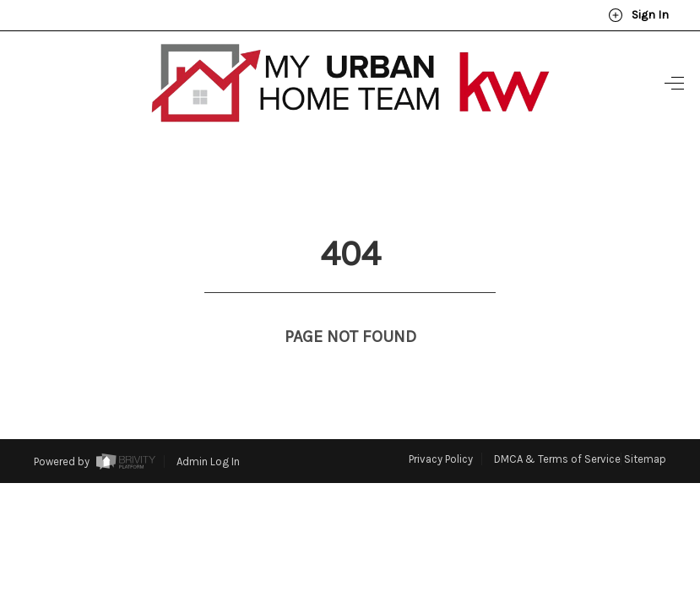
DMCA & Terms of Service (557, 428)
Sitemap (645, 428)
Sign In (638, 15)
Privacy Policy (441, 428)
